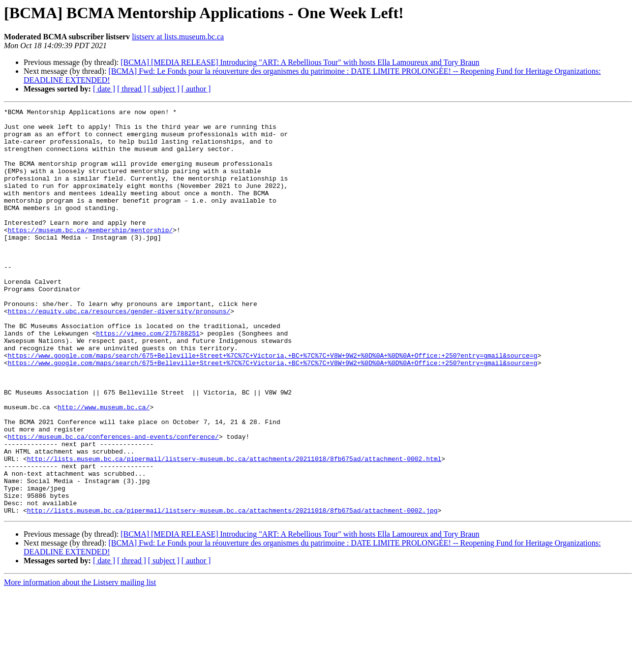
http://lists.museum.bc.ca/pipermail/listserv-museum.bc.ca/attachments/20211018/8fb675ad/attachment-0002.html (234, 529)
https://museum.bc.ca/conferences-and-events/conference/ (113, 503)
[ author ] (196, 89)
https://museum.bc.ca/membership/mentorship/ (90, 255)
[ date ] (104, 89)
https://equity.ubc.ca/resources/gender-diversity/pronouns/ (119, 352)
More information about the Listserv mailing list (80, 663)
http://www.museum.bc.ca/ (104, 467)
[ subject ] (164, 89)
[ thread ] (132, 89)
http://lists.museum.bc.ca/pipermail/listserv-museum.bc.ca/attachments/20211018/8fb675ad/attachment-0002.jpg (232, 591)
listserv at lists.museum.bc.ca (178, 37)
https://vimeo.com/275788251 (148, 379)
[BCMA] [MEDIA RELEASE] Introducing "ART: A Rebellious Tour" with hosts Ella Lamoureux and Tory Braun (300, 62)
